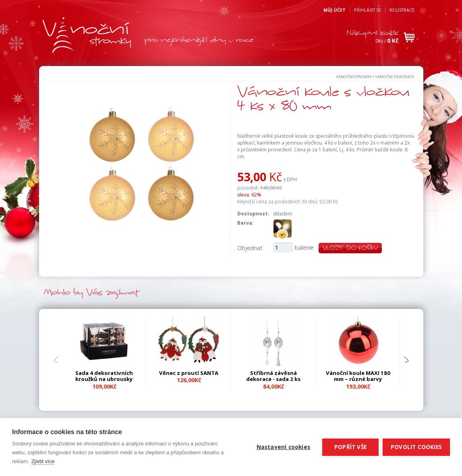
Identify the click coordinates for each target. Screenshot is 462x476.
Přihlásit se (368, 10)
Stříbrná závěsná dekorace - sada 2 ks (273, 376)
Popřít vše (350, 447)
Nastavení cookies (283, 447)
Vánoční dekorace (395, 77)
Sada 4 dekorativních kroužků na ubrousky (104, 376)
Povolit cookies (416, 447)
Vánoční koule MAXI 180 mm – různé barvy (358, 376)
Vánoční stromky (354, 77)
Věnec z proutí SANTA (189, 373)
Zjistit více (43, 461)
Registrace (402, 10)
